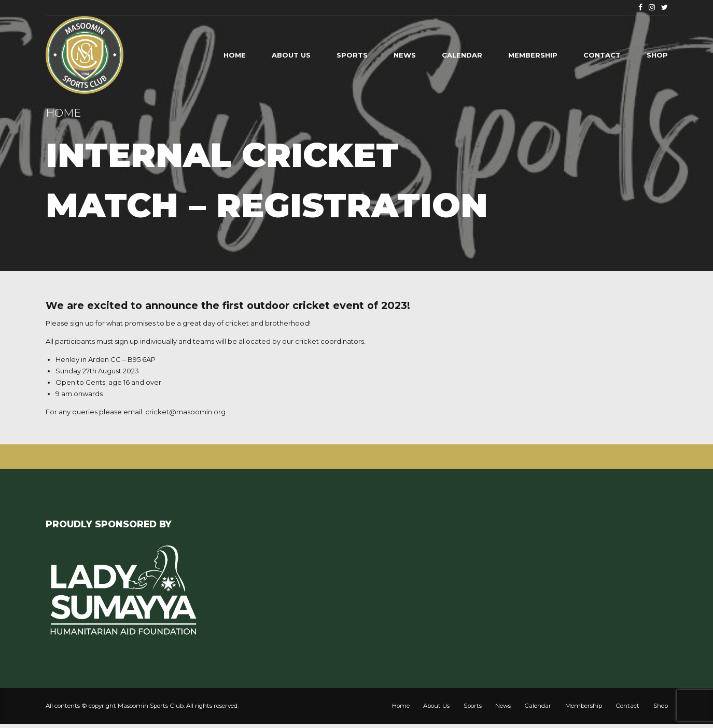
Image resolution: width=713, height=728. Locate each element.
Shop (657, 55)
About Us (291, 55)
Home (235, 55)
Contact (602, 55)
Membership (533, 55)
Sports (352, 55)
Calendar (462, 55)
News (405, 55)
